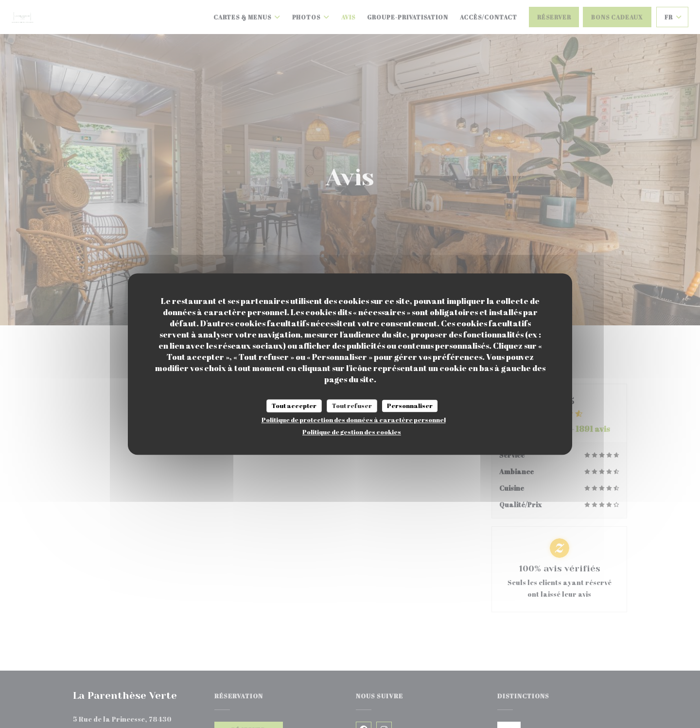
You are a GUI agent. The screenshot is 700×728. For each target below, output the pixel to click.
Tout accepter (294, 406)
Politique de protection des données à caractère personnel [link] (354, 420)
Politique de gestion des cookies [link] (352, 432)
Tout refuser (352, 406)
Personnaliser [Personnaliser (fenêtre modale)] (410, 406)
